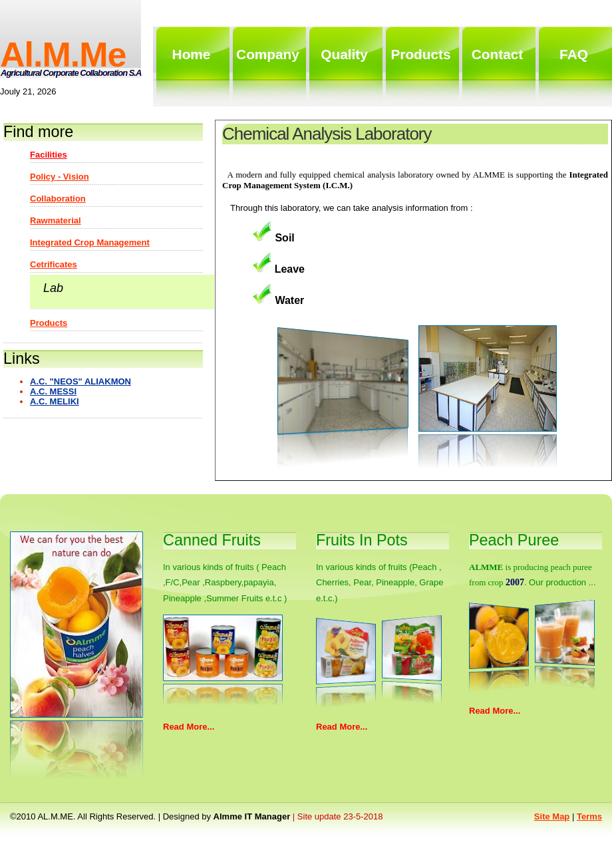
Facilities (49, 155)
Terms (589, 816)
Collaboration (58, 199)
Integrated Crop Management (90, 242)
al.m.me (63, 55)
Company (268, 54)
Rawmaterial (56, 220)
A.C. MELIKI (55, 401)
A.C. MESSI (53, 391)
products (420, 54)
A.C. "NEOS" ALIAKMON (80, 381)
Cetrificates (54, 264)
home (192, 54)
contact (497, 54)
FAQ (574, 54)
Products (49, 323)
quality (344, 54)
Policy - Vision (60, 177)
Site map (552, 816)
